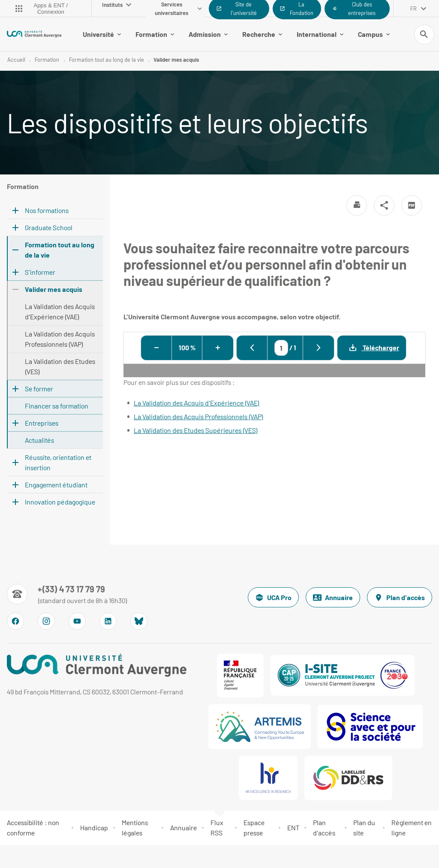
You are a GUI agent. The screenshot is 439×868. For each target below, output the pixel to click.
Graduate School (49, 228)
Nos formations (47, 211)
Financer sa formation (57, 406)
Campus (374, 34)
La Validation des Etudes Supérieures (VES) (196, 431)
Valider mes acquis (176, 60)
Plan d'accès (400, 598)
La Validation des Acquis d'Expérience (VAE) (197, 403)
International (320, 34)
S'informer (40, 272)
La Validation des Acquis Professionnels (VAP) (198, 417)
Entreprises (42, 423)
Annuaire (333, 598)
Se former (39, 389)
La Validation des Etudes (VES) (60, 367)
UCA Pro (273, 598)
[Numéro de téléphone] (67, 595)
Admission (208, 34)
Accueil (16, 60)
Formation (155, 34)
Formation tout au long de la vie (107, 60)
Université (102, 34)
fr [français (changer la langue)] (413, 9)
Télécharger (368, 348)
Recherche (262, 34)
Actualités (39, 440)
